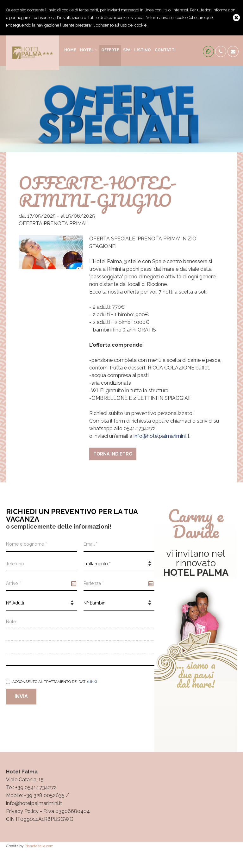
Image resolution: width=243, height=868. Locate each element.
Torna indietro (113, 454)
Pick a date (74, 584)
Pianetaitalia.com (39, 846)
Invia (21, 696)
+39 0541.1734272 (36, 787)
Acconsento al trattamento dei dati (51, 682)
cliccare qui (201, 18)
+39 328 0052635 (44, 795)
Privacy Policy (22, 811)
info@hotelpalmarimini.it (162, 436)
